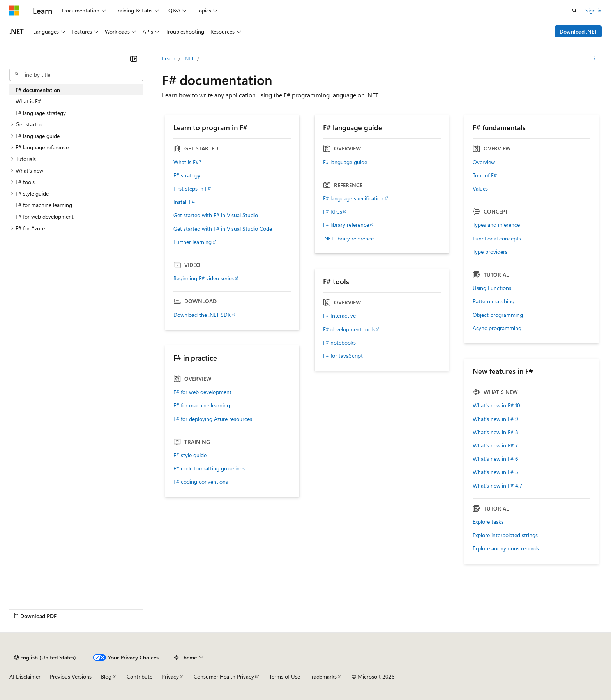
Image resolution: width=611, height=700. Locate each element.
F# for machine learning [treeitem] (44, 205)
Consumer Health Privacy (224, 676)
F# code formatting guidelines (209, 468)
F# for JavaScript (343, 356)
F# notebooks (339, 343)
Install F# (184, 202)
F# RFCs (333, 212)
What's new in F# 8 (495, 432)
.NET (189, 58)
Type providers (490, 252)
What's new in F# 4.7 (498, 486)
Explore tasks (488, 522)
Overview (484, 162)
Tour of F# (485, 175)
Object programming (498, 315)
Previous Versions (71, 676)
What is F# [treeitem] (28, 101)
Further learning (192, 242)
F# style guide (190, 455)
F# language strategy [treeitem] (41, 113)
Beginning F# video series (204, 278)
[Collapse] (134, 58)
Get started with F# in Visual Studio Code (223, 229)
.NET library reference (348, 239)
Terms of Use (285, 676)
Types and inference (496, 225)
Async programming (497, 328)
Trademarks (323, 676)
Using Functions (492, 288)
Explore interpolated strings (505, 535)
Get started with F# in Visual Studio (216, 215)
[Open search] (574, 11)
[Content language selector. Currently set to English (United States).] (45, 658)
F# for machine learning (202, 405)
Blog (106, 676)
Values (480, 189)
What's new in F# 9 (495, 419)
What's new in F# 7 (495, 445)
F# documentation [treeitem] (38, 90)
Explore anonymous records (506, 548)
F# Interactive (339, 316)
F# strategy (187, 175)
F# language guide (345, 162)
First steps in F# (192, 189)
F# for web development (202, 392)
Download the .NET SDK (202, 315)
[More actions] (595, 58)
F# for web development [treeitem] (45, 217)
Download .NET (578, 31)
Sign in (593, 10)
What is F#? (187, 162)
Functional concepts (497, 239)
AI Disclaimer (25, 676)
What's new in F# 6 (495, 459)
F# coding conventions (201, 482)
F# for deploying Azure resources (213, 419)
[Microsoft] (14, 11)
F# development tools (349, 329)
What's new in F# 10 (496, 405)
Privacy (170, 676)
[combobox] (76, 75)
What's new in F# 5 (495, 472)
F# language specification (353, 198)
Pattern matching (494, 301)
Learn (169, 58)
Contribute (140, 676)
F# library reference (346, 225)
